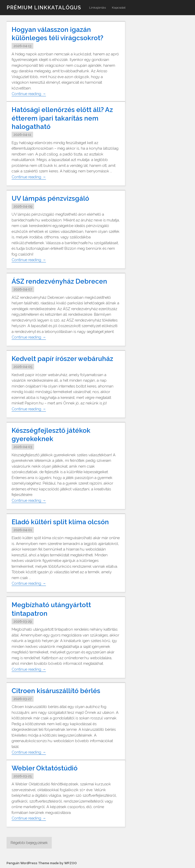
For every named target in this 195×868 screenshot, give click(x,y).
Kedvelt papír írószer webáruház (62, 359)
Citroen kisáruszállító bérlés (56, 691)
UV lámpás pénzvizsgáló (50, 198)
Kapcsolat (119, 8)
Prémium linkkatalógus (44, 8)
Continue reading (29, 94)
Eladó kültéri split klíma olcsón (60, 522)
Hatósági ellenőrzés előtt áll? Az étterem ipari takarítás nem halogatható (62, 118)
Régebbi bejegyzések (29, 843)
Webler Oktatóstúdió (45, 768)
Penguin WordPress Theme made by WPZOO (42, 863)
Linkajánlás (97, 8)
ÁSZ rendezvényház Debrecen (59, 281)
